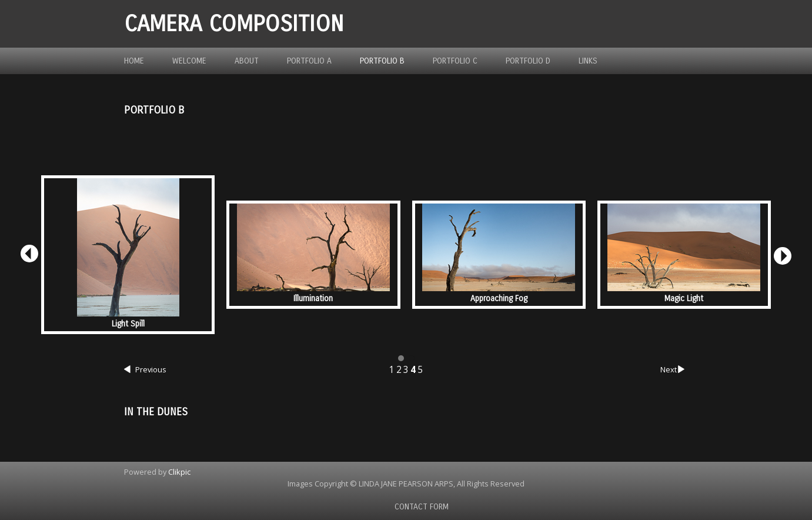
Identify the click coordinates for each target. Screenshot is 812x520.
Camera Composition (234, 24)
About (247, 61)
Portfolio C (455, 61)
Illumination (313, 299)
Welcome (189, 61)
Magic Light (684, 299)
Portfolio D (528, 61)
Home (134, 61)
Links (588, 61)
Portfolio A (309, 61)
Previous (145, 370)
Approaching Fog (499, 299)
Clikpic (179, 472)
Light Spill (128, 324)
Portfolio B (382, 61)
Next (674, 370)
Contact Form (422, 507)
